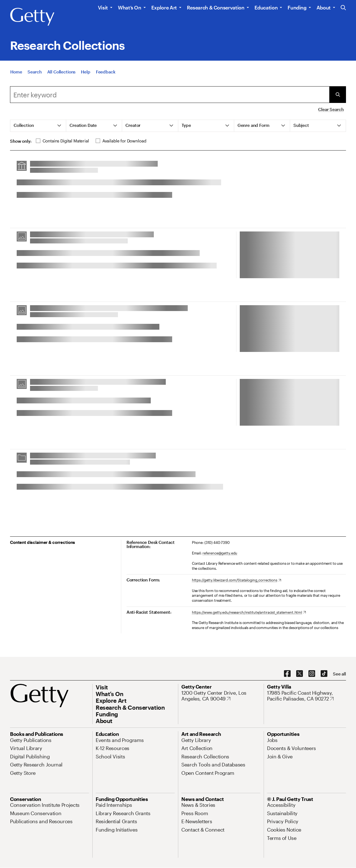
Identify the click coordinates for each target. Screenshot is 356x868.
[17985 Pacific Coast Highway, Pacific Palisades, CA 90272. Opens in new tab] (306, 696)
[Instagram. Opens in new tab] (312, 674)
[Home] (16, 75)
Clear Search (331, 109)
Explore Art (164, 8)
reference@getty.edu (220, 553)
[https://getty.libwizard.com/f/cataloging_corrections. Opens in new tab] (237, 580)
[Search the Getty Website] (343, 8)
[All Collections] (61, 75)
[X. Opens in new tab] (300, 674)
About (324, 8)
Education (266, 8)
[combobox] (170, 95)
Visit (103, 8)
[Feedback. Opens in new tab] (106, 75)
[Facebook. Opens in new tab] (287, 674)
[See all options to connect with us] (339, 674)
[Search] (34, 75)
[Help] (86, 75)
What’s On (130, 8)
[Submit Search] (338, 95)
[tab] (38, 126)
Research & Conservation (216, 8)
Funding (297, 8)
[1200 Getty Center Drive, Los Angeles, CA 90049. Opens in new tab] (221, 696)
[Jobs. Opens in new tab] (272, 740)
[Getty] (32, 17)
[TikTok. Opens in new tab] (324, 674)
